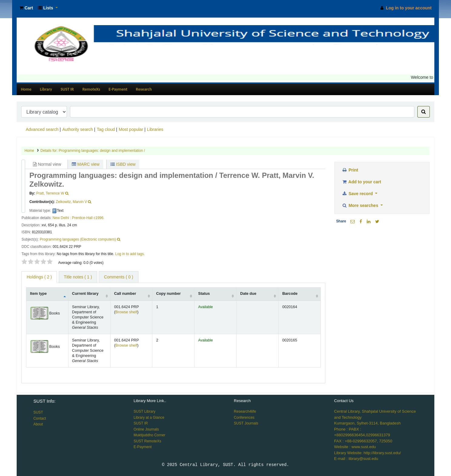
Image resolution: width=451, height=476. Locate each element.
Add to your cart (362, 182)
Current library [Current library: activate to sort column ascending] (85, 294)
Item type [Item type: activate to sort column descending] (38, 294)
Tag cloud (106, 129)
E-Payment (118, 89)
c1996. (99, 218)
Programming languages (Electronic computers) (78, 239)
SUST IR (67, 89)
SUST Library (144, 411)
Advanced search (42, 129)
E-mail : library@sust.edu (356, 459)
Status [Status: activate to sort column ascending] (204, 294)
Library (46, 89)
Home (26, 89)
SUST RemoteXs (147, 441)
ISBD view (123, 164)
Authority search (78, 129)
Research (144, 89)
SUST (38, 412)
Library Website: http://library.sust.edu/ (368, 453)
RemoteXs (91, 89)
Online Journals (146, 429)
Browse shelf (126, 312)
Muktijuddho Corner (149, 435)
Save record (358, 194)
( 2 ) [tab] (39, 277)
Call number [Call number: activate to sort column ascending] (125, 294)
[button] (26, 8)
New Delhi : (62, 218)
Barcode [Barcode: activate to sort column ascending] (290, 294)
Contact (40, 418)
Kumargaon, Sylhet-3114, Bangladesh (367, 423)
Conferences (244, 418)
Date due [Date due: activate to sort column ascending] (248, 294)
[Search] (424, 112)
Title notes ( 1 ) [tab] (78, 277)
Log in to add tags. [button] (130, 254)
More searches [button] (361, 205)
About (38, 424)
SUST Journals (246, 423)
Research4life (245, 411)
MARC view (86, 164)
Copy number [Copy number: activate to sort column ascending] (168, 294)
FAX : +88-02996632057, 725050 (363, 441)
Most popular (131, 129)
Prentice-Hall (82, 218)
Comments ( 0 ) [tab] (118, 277)
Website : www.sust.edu (355, 447)
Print (350, 170)
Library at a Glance (149, 418)
